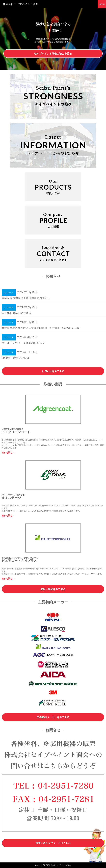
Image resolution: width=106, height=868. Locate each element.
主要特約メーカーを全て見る (53, 717)
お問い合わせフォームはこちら (53, 843)
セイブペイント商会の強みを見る (53, 54)
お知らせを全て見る (53, 371)
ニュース (9, 292)
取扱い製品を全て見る (53, 589)
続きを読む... (8, 452)
